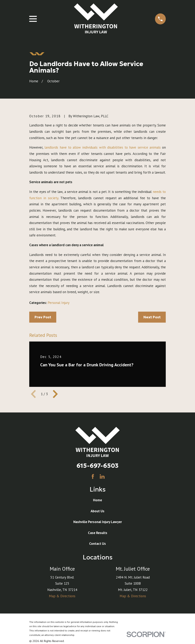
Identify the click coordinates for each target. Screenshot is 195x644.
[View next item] (55, 394)
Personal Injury (59, 303)
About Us (97, 511)
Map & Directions (62, 596)
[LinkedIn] (102, 476)
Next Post (152, 317)
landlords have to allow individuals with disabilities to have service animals (103, 147)
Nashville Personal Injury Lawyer (98, 522)
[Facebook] (93, 476)
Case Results (98, 533)
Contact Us (97, 544)
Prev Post (43, 317)
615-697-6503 (97, 466)
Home (97, 500)
